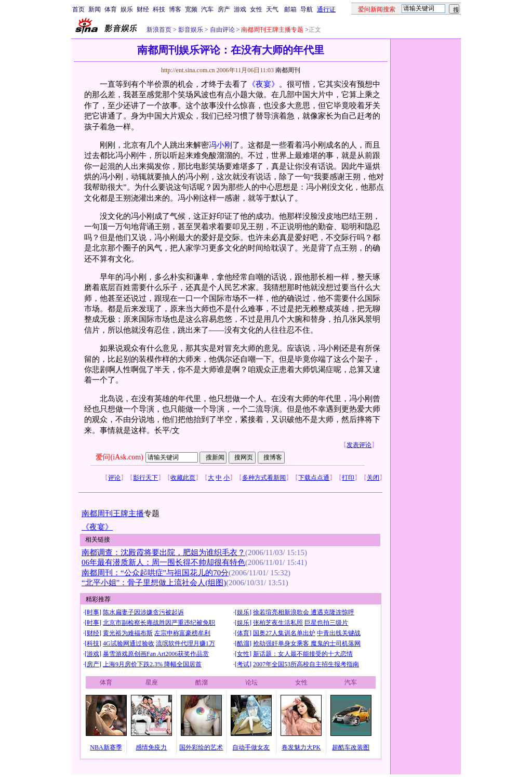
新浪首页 (159, 30)
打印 (348, 478)
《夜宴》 (263, 84)
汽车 (207, 9)
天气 (272, 9)
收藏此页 (183, 478)
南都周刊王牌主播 (113, 513)
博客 (175, 9)
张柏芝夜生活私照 (278, 623)
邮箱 (290, 9)
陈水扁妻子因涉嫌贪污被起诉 (143, 612)
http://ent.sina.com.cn (189, 70)
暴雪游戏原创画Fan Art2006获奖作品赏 (156, 654)
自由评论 (222, 30)
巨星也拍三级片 (326, 623)
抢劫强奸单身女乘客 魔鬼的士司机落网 (307, 643)
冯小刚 (221, 145)
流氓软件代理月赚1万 (185, 643)
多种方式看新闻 (264, 478)
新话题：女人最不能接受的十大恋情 (303, 654)
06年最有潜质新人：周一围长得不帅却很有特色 (163, 562)
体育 (111, 9)
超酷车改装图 (351, 747)
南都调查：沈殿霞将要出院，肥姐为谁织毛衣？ (163, 552)
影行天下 (145, 478)
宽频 (191, 9)
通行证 (326, 9)
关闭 (373, 478)
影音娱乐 (191, 30)
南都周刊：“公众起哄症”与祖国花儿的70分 (155, 573)
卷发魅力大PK (301, 747)
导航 (307, 9)
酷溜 (243, 643)
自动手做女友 (251, 747)
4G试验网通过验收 (129, 643)
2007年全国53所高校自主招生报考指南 (306, 664)
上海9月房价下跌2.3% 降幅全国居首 (152, 664)
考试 (243, 664)
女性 (256, 9)
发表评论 (359, 445)
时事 (93, 612)
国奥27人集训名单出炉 (284, 633)
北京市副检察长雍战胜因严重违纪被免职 (159, 623)
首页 (78, 9)
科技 (159, 9)
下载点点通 (314, 478)
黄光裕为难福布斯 (128, 633)
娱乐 (127, 9)
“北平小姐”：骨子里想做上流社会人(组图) (154, 583)
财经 (143, 9)
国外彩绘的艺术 (201, 747)
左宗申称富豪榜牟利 (182, 633)
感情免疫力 (151, 747)
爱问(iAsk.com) (119, 457)
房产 (224, 9)
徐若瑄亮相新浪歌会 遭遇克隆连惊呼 (304, 612)
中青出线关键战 (339, 633)
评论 (114, 478)
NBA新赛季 (106, 747)
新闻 (95, 9)
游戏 (240, 9)
